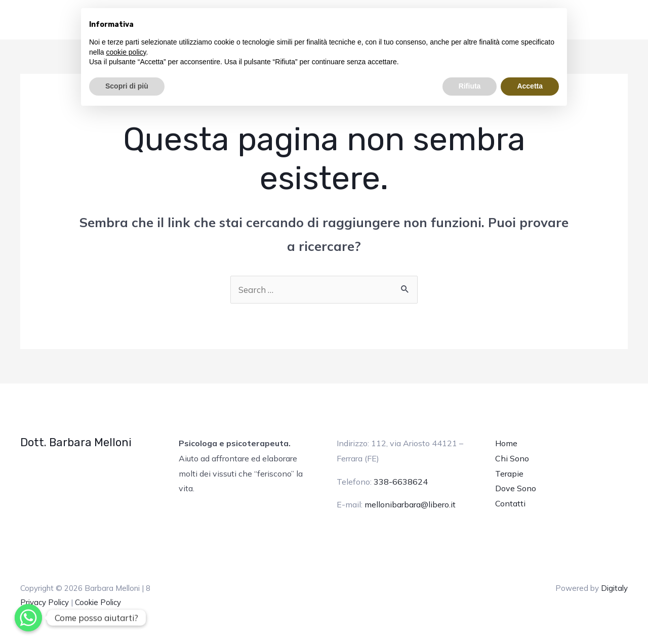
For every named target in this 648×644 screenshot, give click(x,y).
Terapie (509, 474)
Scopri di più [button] (127, 86)
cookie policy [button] (126, 52)
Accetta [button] (530, 86)
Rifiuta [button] (470, 86)
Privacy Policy (45, 602)
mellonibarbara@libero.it (410, 504)
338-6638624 (401, 482)
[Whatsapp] (28, 618)
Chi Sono (512, 458)
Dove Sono (516, 488)
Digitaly (614, 588)
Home (506, 443)
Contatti (510, 503)
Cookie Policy (98, 602)
